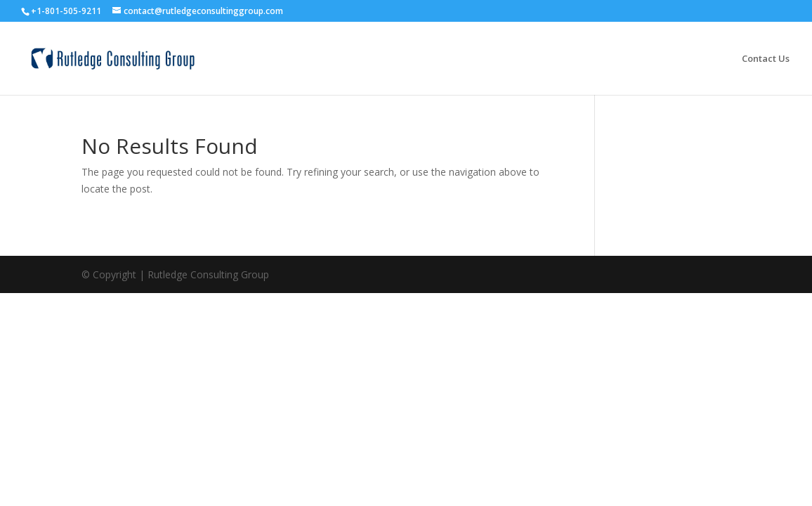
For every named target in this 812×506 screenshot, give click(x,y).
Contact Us (766, 59)
